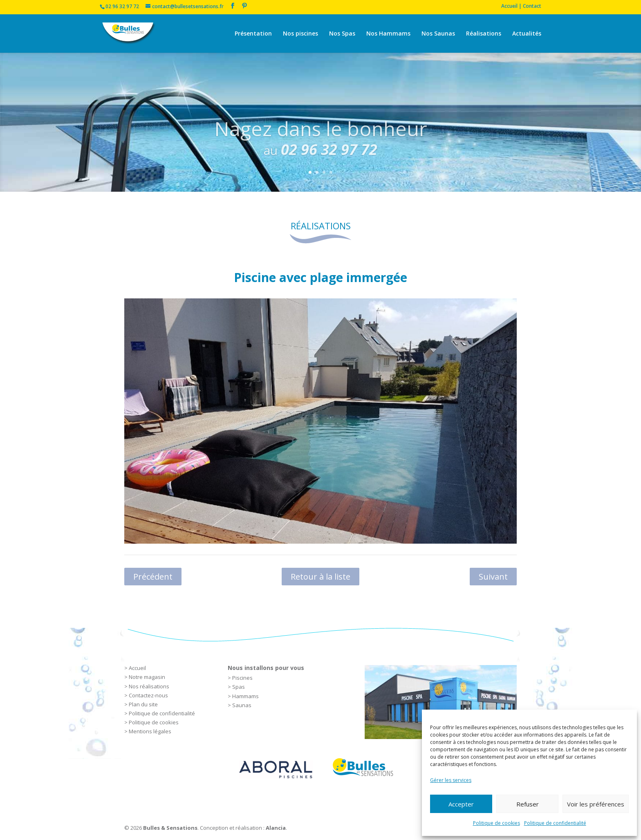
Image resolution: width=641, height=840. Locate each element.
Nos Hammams (388, 34)
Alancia (276, 828)
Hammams (245, 696)
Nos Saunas (438, 34)
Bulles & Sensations (170, 828)
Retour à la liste (320, 577)
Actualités (527, 34)
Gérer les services (451, 780)
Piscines (242, 678)
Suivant (493, 577)
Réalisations (484, 34)
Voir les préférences (596, 804)
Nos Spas (342, 34)
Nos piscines (300, 34)
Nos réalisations (149, 686)
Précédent (153, 577)
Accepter (461, 804)
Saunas (242, 705)
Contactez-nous (148, 695)
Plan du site (143, 704)
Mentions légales (150, 731)
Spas (239, 687)
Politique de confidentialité (555, 823)
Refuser (528, 804)
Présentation (253, 34)
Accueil (137, 668)
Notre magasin (147, 677)
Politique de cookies (496, 823)
